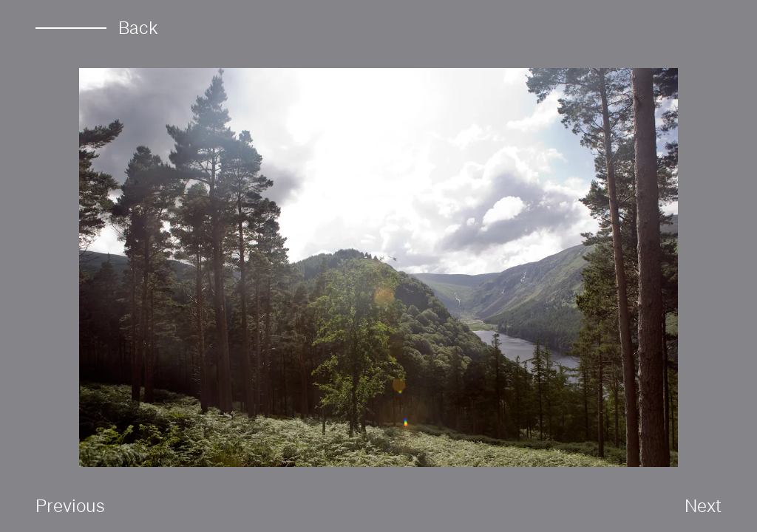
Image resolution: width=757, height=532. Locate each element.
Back (97, 28)
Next (703, 505)
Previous (70, 505)
